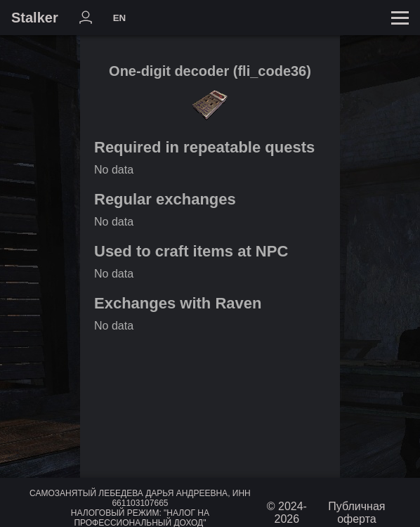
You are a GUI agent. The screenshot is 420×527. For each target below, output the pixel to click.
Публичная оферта (356, 513)
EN (120, 18)
